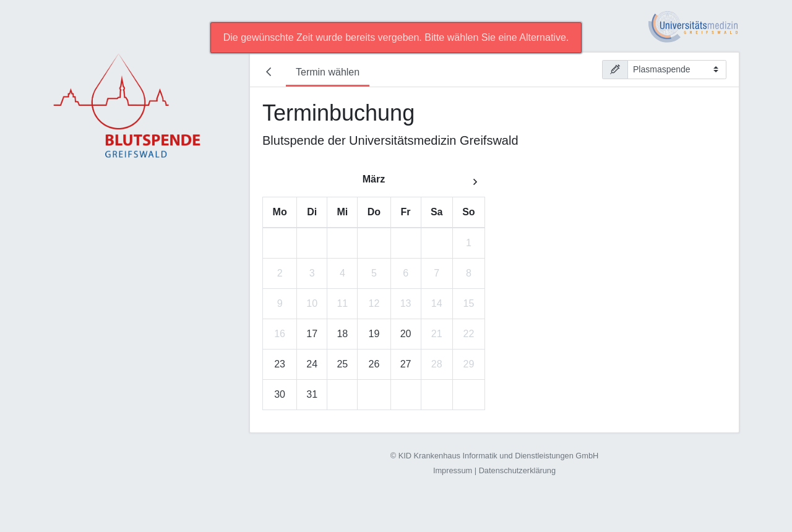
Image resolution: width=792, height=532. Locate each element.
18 (342, 334)
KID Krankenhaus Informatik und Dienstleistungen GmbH (499, 456)
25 (342, 364)
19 (374, 334)
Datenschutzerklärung (517, 470)
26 (374, 364)
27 (406, 364)
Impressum (453, 470)
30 (280, 394)
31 (312, 394)
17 (312, 334)
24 (312, 364)
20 (406, 334)
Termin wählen (328, 72)
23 (280, 364)
